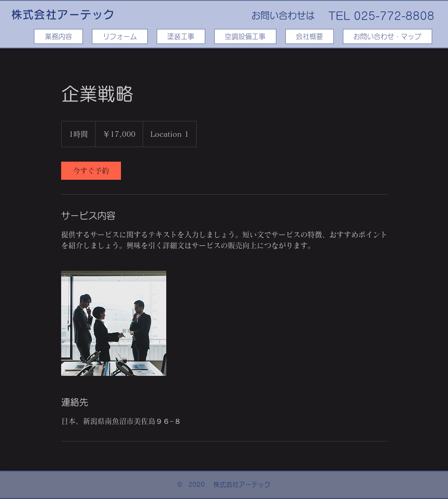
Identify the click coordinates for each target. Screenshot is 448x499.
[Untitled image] (114, 323)
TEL (339, 16)
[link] (91, 171)
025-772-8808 (394, 16)
